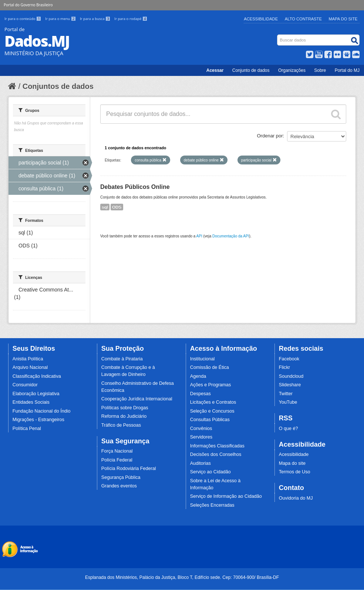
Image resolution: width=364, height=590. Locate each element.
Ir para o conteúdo (23, 19)
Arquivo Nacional (30, 367)
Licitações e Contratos (213, 402)
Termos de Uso (295, 472)
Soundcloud (291, 376)
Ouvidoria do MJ (296, 498)
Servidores (201, 437)
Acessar (215, 70)
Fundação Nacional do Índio (42, 411)
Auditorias (200, 463)
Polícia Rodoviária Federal (129, 469)
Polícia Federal (117, 460)
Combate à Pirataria (122, 359)
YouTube (288, 402)
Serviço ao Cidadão (210, 472)
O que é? (289, 429)
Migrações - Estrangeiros (38, 420)
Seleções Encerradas (212, 505)
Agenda (198, 376)
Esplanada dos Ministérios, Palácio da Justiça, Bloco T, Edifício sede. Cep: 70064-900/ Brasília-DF (182, 577)
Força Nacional (117, 451)
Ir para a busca (96, 19)
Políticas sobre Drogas (125, 408)
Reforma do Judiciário (124, 416)
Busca (278, 36)
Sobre (320, 70)
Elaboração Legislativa (36, 394)
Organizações (292, 70)
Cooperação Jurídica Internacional (137, 399)
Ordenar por (270, 136)
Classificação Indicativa (37, 376)
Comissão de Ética (210, 367)
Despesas (200, 394)
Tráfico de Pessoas (121, 425)
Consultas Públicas (210, 420)
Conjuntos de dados (58, 86)
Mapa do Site (343, 19)
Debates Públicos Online (135, 187)
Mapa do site (292, 463)
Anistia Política (28, 359)
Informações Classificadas (217, 446)
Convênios (201, 429)
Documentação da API (231, 236)
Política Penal (27, 429)
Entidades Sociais (31, 402)
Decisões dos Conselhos (216, 454)
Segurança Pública (121, 477)
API (199, 236)
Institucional (203, 359)
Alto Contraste (303, 19)
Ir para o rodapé (131, 19)
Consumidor (25, 385)
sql (105, 207)
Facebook (289, 359)
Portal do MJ (347, 70)
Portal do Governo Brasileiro (28, 5)
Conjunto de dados (251, 70)
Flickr (284, 367)
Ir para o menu (61, 19)
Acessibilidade (261, 19)
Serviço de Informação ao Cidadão (226, 496)
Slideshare (290, 385)
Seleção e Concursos (212, 411)
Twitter (286, 394)
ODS (117, 207)
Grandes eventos (119, 486)
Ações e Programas (211, 385)
